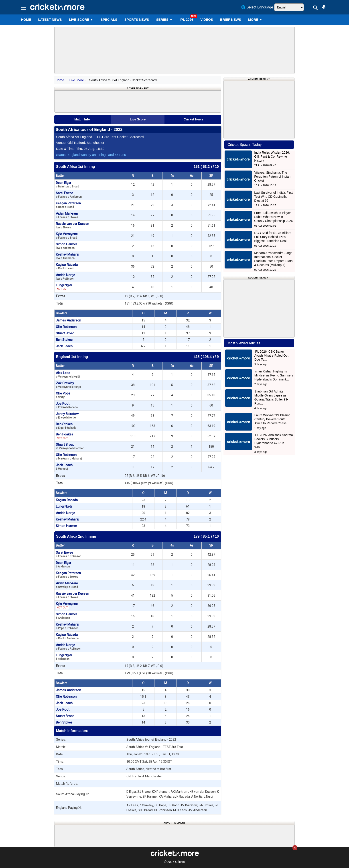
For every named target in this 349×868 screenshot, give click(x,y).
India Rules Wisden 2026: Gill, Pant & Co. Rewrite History (272, 157)
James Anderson (68, 320)
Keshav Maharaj (67, 256)
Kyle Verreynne (67, 236)
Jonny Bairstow (67, 416)
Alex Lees (68, 375)
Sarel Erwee (69, 195)
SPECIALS (109, 19)
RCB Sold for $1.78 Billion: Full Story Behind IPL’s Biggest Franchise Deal (273, 237)
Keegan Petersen (68, 205)
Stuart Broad (65, 333)
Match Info (82, 119)
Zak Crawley (68, 385)
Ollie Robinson (66, 327)
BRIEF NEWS (231, 19)
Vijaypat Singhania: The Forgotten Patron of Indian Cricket (272, 177)
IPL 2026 (187, 19)
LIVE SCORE (81, 19)
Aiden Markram (67, 215)
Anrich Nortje (65, 277)
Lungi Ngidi (64, 287)
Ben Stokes (64, 340)
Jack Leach (64, 346)
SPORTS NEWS (137, 19)
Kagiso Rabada (67, 266)
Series (164, 19)
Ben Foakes (64, 436)
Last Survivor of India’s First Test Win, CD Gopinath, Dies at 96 (273, 197)
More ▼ (255, 19)
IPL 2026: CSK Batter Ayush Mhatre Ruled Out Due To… (271, 356)
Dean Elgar (67, 184)
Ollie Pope (63, 395)
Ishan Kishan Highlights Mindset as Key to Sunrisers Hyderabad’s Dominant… (274, 375)
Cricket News (193, 119)
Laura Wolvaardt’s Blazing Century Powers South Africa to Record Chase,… (273, 419)
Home (26, 19)
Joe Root (67, 405)
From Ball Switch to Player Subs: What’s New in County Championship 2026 (273, 217)
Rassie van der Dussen (72, 225)
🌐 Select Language (257, 7)
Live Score (77, 80)
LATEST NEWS (50, 19)
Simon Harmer (66, 246)
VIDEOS (207, 19)
